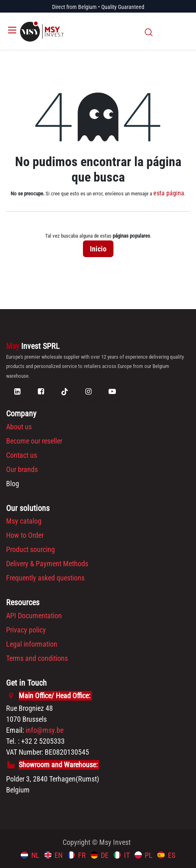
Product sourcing (30, 549)
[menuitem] (30, 855)
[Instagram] (88, 392)
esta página (169, 193)
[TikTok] (65, 392)
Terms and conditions (37, 658)
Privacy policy (26, 630)
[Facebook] (41, 392)
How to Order (25, 535)
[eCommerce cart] (164, 32)
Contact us (22, 455)
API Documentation (34, 616)
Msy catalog (24, 521)
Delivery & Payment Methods (47, 564)
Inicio (98, 249)
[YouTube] (112, 392)
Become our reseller (34, 441)
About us (19, 427)
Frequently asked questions (45, 578)
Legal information (32, 644)
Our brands (22, 469)
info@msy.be (45, 730)
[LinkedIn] (17, 392)
